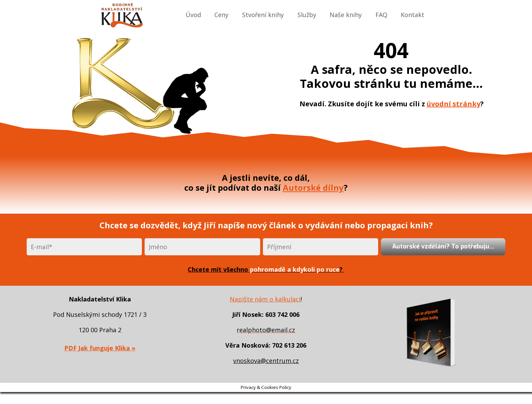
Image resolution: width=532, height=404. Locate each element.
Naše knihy (346, 15)
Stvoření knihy (263, 15)
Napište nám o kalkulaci (265, 299)
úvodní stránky (454, 104)
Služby (307, 15)
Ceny (221, 15)
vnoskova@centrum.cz (266, 361)
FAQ (381, 15)
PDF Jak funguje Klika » (100, 348)
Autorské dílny (313, 187)
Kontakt (413, 15)
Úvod (193, 15)
